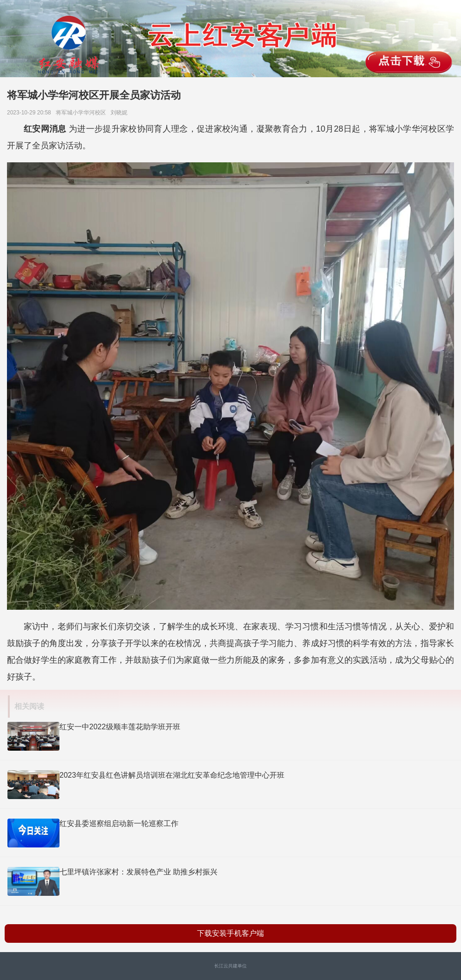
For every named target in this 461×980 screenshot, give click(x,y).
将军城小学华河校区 (82, 113)
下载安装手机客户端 (230, 933)
